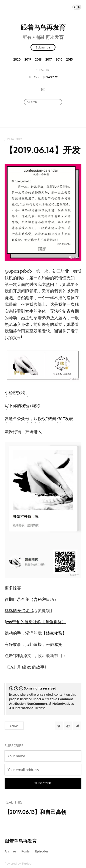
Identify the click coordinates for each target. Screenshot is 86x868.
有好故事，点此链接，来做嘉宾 (33, 644)
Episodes (42, 851)
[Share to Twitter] (59, 726)
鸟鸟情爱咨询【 (19, 611)
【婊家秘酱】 (54, 633)
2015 (70, 59)
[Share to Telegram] (77, 726)
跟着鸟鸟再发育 (43, 27)
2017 (49, 59)
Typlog (26, 864)
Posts (25, 851)
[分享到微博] (68, 726)
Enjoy (14, 726)
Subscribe (43, 47)
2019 (28, 59)
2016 (59, 59)
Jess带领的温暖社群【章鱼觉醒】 (35, 622)
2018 (38, 59)
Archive (10, 851)
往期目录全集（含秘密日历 (29, 599)
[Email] (43, 89)
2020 (17, 59)
